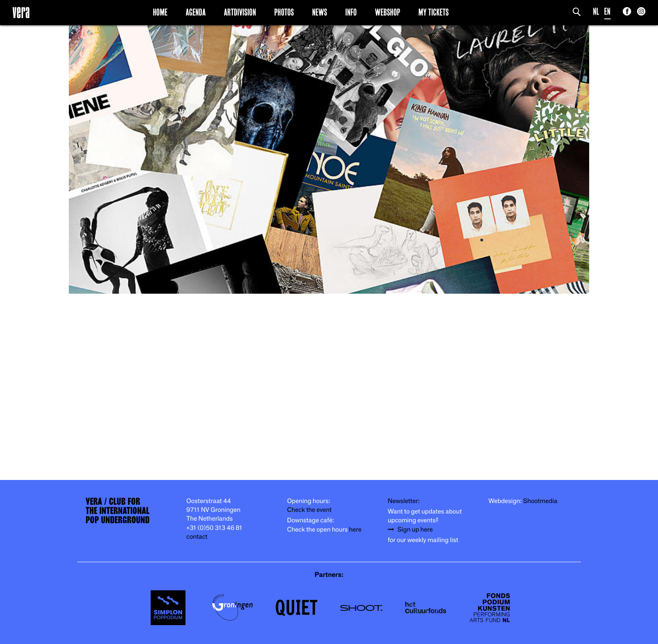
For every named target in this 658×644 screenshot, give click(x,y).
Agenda (196, 12)
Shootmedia (540, 501)
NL (596, 12)
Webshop (388, 12)
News (320, 12)
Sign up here (415, 530)
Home (160, 12)
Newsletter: (404, 501)
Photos (284, 12)
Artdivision (240, 12)
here (355, 530)
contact (197, 537)
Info (351, 12)
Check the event (309, 510)
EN (607, 12)
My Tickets (433, 12)
